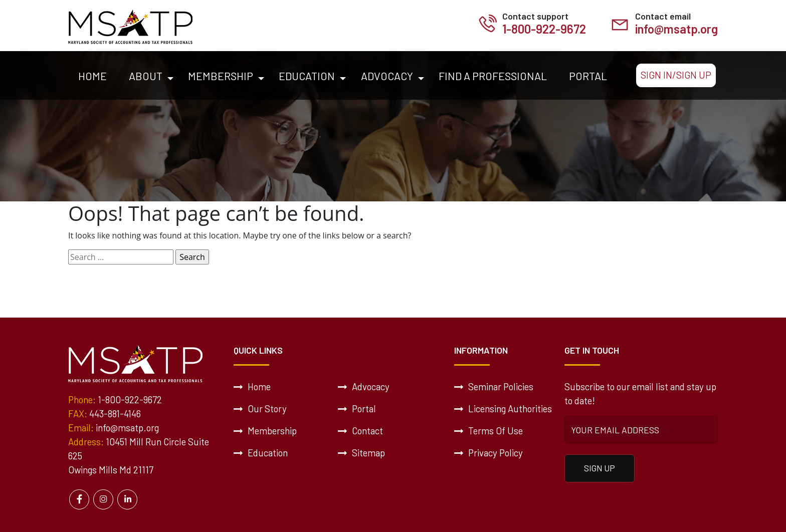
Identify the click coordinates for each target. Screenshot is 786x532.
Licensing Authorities (503, 409)
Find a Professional (493, 76)
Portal (588, 76)
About (146, 76)
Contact (360, 431)
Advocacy (387, 76)
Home (92, 76)
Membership (221, 76)
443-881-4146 (115, 414)
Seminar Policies (494, 386)
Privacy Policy (488, 453)
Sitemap (361, 453)
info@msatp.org (676, 29)
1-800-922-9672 (544, 29)
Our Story (260, 409)
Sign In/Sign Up (676, 75)
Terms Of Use (488, 431)
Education (307, 76)
